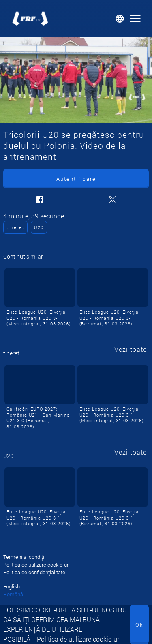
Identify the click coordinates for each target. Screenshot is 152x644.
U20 (39, 227)
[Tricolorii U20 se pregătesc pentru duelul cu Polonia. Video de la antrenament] (76, 80)
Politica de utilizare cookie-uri (79, 639)
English (12, 586)
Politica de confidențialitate (34, 572)
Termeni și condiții (24, 557)
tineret (16, 227)
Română (13, 594)
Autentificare (76, 179)
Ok (139, 625)
